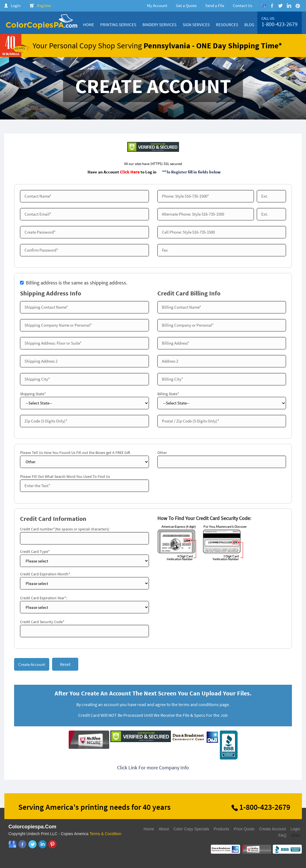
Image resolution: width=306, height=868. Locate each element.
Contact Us (243, 5)
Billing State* (168, 394)
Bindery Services (159, 25)
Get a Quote (186, 5)
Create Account (273, 829)
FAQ (282, 836)
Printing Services (118, 25)
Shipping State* (33, 394)
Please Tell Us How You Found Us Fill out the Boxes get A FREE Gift (75, 453)
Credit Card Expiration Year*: (43, 598)
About (164, 829)
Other (162, 453)
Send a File (215, 5)
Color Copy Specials (191, 829)
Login (16, 5)
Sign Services (196, 25)
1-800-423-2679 (280, 24)
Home (89, 25)
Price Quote (244, 829)
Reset (65, 664)
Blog (249, 25)
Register (44, 5)
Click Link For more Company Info (153, 768)
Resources (227, 25)
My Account (157, 5)
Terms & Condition (106, 834)
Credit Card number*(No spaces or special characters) (65, 529)
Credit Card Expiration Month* (45, 574)
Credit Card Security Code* (42, 622)
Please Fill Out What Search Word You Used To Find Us (65, 476)
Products (221, 829)
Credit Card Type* (35, 551)
